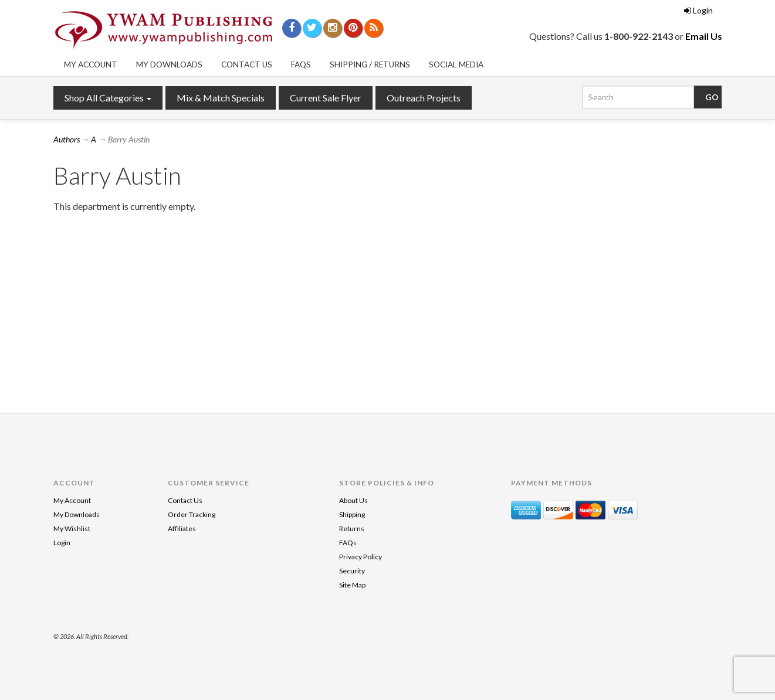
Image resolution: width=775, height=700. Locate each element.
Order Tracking (192, 514)
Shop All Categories (108, 98)
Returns (352, 529)
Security (352, 571)
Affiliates (182, 529)
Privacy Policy (361, 557)
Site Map (352, 585)
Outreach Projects (424, 98)
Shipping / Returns (370, 64)
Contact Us (247, 64)
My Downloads (169, 64)
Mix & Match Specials (221, 98)
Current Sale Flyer (326, 98)
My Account (91, 64)
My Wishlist (72, 529)
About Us (353, 500)
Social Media (456, 64)
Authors (67, 139)
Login (698, 10)
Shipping (352, 514)
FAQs (301, 64)
